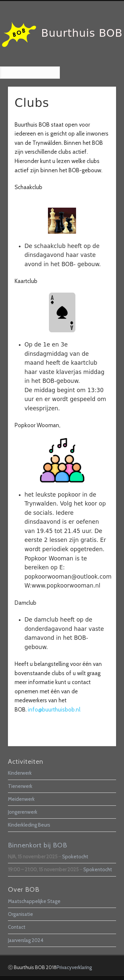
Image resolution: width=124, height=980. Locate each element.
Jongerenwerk (23, 812)
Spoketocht (75, 857)
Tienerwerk (20, 786)
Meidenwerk (21, 799)
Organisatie (21, 914)
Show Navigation (100, 59)
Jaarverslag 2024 (26, 940)
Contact (17, 927)
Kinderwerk (20, 773)
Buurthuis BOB (82, 33)
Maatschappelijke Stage (34, 901)
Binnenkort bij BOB (38, 845)
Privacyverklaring (74, 967)
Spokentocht (98, 870)
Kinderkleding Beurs (29, 825)
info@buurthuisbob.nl (54, 710)
